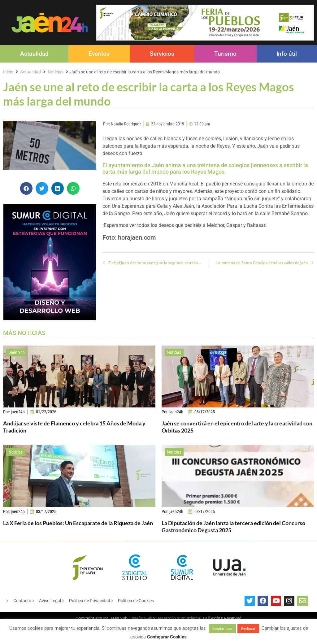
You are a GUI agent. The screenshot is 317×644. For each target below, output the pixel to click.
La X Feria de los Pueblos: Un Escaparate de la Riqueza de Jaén (78, 523)
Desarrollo (166, 618)
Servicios (162, 54)
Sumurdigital (189, 618)
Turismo (225, 54)
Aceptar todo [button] (222, 629)
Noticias (56, 72)
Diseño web (141, 618)
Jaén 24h (17, 352)
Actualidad (34, 54)
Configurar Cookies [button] (167, 637)
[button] (26, 188)
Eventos (99, 54)
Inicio (8, 72)
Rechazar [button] (248, 629)
